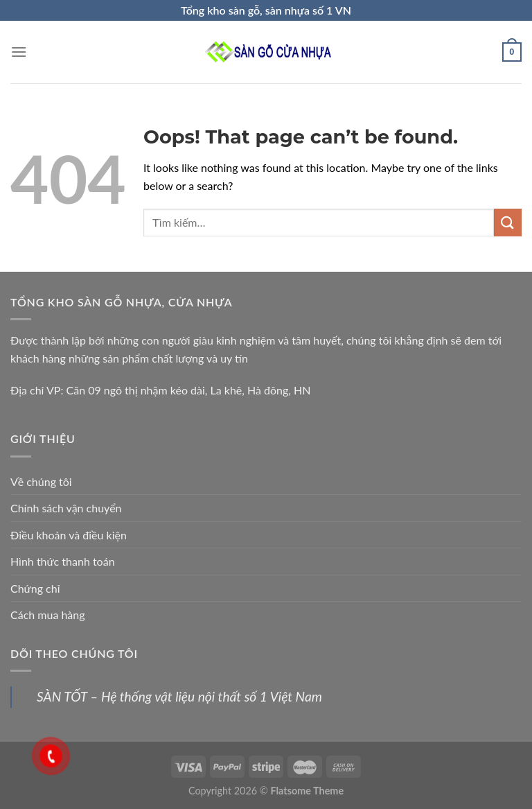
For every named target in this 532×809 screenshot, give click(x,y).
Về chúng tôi (41, 481)
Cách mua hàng (48, 615)
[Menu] (19, 52)
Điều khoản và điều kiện (69, 535)
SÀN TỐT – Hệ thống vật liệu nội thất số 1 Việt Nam (179, 696)
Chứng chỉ (35, 588)
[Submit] (508, 222)
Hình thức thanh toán (63, 561)
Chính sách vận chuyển (66, 508)
